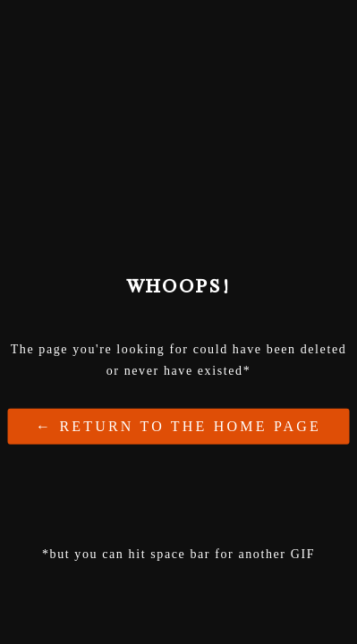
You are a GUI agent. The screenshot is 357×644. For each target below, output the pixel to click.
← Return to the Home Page (178, 425)
